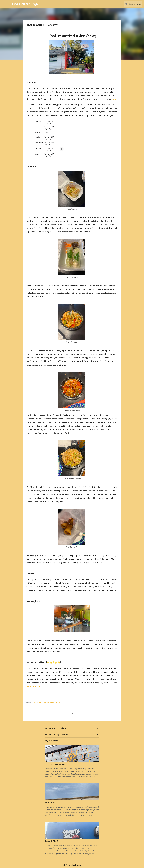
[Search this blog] (130, 4)
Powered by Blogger (72, 865)
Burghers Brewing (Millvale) (55, 764)
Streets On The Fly (52, 841)
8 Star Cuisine (50, 803)
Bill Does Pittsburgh (22, 4)
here (114, 99)
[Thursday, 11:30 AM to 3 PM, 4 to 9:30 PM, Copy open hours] (62, 149)
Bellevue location (34, 686)
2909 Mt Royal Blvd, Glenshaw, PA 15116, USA (48, 702)
